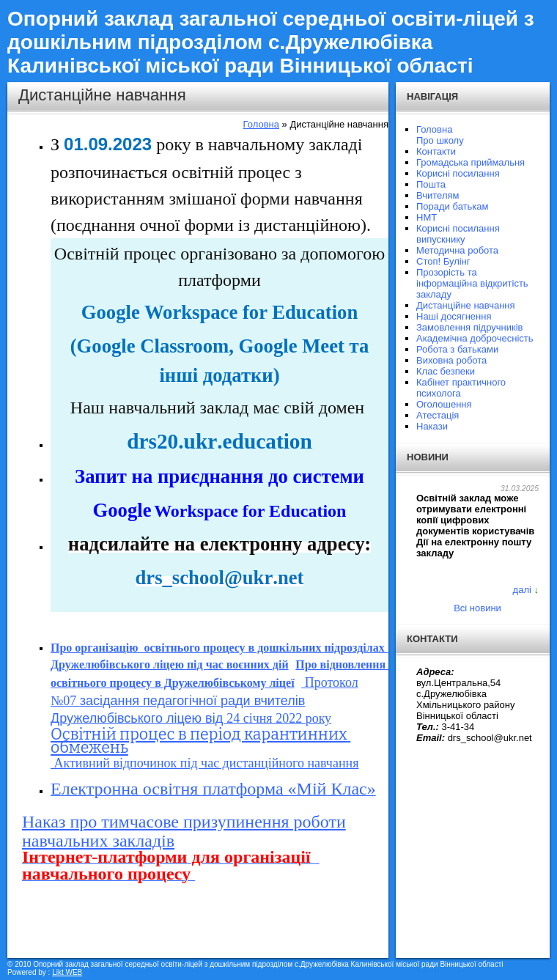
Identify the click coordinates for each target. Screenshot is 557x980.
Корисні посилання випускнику (458, 234)
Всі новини (477, 608)
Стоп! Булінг (443, 261)
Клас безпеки (446, 371)
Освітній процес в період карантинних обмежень (200, 741)
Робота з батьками (457, 349)
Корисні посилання (458, 173)
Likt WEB (67, 972)
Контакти (436, 151)
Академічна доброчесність (475, 338)
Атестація (438, 415)
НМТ (427, 217)
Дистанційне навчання (466, 305)
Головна (261, 124)
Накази (432, 426)
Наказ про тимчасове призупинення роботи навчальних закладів (184, 831)
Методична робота (457, 250)
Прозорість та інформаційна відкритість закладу (472, 283)
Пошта (431, 184)
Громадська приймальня (471, 162)
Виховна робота (451, 360)
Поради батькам (452, 206)
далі (522, 590)
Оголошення (444, 404)
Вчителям (438, 195)
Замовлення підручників (469, 327)
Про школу (440, 140)
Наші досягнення (454, 316)
